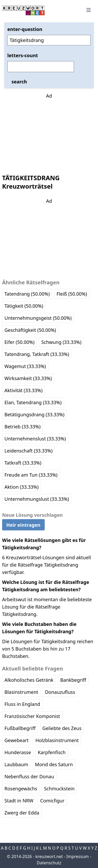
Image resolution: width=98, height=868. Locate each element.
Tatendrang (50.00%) (27, 294)
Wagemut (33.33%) (25, 366)
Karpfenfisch (51, 752)
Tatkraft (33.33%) (23, 463)
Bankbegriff (73, 680)
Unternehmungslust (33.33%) (37, 499)
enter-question (25, 29)
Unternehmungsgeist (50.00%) (38, 318)
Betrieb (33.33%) (22, 427)
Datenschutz (49, 863)
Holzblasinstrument (57, 740)
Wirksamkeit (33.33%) (28, 378)
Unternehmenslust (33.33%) (35, 439)
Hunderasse (18, 752)
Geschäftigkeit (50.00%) (30, 330)
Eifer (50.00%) (19, 342)
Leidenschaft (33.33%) (28, 451)
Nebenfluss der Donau (29, 776)
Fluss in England (22, 704)
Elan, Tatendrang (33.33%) (33, 402)
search (19, 82)
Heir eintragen (23, 525)
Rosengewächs (21, 789)
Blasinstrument (21, 692)
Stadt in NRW (19, 801)
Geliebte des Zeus (62, 728)
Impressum (78, 856)
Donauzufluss (60, 692)
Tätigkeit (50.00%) (24, 306)
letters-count (23, 55)
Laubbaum (16, 764)
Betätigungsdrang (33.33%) (34, 414)
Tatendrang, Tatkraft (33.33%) (37, 354)
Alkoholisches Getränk (29, 680)
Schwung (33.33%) (61, 342)
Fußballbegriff (20, 728)
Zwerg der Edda (22, 813)
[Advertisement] (49, 132)
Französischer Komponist (32, 716)
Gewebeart (16, 740)
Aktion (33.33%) (22, 487)
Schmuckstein (59, 789)
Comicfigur (52, 801)
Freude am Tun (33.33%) (31, 475)
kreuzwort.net (49, 856)
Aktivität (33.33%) (24, 390)
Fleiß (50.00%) (72, 294)
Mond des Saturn (54, 764)
